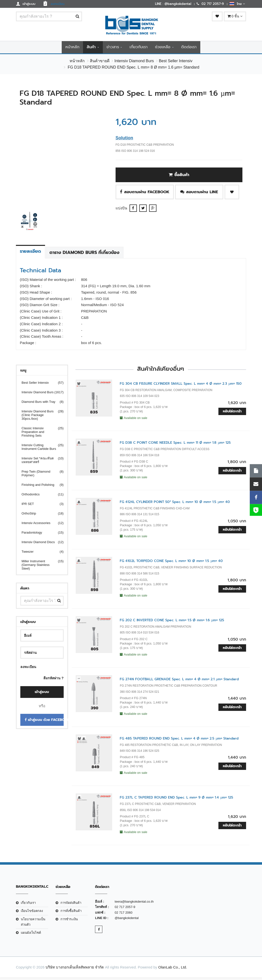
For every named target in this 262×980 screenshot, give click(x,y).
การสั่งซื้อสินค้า (71, 913)
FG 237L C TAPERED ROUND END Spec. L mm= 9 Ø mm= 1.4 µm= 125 (176, 800)
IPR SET (40, 506)
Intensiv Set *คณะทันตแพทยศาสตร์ (40, 462)
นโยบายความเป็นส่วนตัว (33, 924)
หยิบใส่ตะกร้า (232, 414)
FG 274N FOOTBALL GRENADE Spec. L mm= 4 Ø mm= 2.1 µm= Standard (179, 682)
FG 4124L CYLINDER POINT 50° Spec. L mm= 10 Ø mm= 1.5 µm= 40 (175, 504)
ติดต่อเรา (189, 48)
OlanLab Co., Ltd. (173, 969)
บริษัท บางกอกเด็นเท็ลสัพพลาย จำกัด (75, 969)
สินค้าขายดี (100, 63)
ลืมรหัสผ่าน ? (53, 680)
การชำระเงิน (69, 921)
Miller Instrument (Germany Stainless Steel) (40, 567)
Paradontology (40, 535)
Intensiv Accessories (40, 525)
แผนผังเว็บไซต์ (31, 935)
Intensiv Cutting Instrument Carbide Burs (40, 449)
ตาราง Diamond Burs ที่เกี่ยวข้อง (84, 255)
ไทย (237, 4)
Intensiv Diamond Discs (40, 544)
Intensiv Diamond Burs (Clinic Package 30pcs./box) (40, 417)
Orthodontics (40, 496)
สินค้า (91, 48)
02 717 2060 (123, 915)
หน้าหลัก (72, 48)
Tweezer (40, 554)
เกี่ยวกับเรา (139, 48)
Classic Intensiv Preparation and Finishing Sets (40, 434)
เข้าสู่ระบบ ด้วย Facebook (44, 722)
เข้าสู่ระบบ (42, 694)
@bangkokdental (127, 920)
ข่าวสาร (113, 48)
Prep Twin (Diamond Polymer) (40, 476)
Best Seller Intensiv (176, 63)
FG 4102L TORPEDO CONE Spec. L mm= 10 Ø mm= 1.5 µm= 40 (171, 563)
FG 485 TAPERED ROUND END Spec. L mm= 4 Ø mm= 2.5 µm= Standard (179, 741)
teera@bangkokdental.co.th (134, 904)
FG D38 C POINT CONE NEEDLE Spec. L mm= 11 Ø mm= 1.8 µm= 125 (175, 445)
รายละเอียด (30, 253)
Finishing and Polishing (40, 487)
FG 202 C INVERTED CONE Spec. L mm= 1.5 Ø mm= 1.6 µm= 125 (172, 622)
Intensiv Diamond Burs (134, 63)
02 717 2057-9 (125, 909)
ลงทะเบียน (28, 669)
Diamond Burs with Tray (40, 404)
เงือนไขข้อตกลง (32, 913)
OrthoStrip (40, 516)
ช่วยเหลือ (163, 48)
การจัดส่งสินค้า (71, 905)
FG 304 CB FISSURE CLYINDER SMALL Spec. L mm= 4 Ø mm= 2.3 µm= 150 (181, 386)
